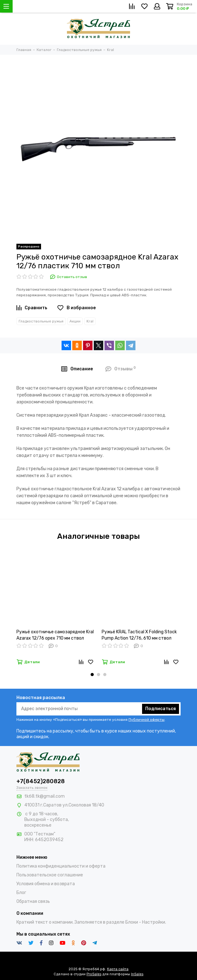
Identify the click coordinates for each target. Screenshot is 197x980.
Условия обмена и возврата (46, 884)
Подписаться (161, 709)
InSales (137, 974)
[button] (92, 675)
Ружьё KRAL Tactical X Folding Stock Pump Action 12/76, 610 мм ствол (139, 635)
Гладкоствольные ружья (41, 321)
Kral (90, 321)
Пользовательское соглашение (50, 875)
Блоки (132, 922)
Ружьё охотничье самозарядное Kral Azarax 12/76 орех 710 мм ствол (55, 635)
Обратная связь (33, 901)
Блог (21, 893)
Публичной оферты (146, 720)
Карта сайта (118, 969)
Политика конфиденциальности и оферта (61, 866)
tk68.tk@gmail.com (45, 796)
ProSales (94, 974)
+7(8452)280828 (41, 781)
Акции (75, 321)
